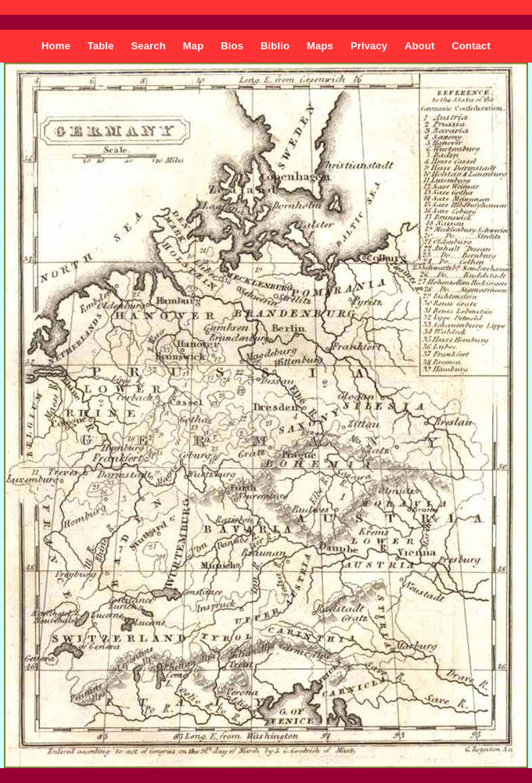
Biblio (275, 46)
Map (193, 46)
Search (149, 46)
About (419, 46)
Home (56, 46)
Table (101, 46)
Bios (232, 46)
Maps (320, 46)
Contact (471, 46)
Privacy (369, 46)
